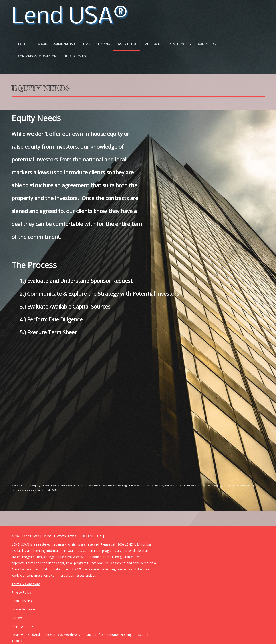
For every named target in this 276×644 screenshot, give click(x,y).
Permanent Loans (96, 44)
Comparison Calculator (37, 56)
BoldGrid (34, 635)
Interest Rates (74, 56)
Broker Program (23, 609)
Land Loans (153, 44)
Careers (17, 618)
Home (22, 44)
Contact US (207, 44)
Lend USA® (69, 17)
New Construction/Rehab (54, 44)
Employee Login (23, 626)
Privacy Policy (21, 592)
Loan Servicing (22, 601)
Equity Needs (127, 44)
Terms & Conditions (26, 584)
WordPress (72, 635)
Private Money (180, 44)
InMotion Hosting (119, 635)
